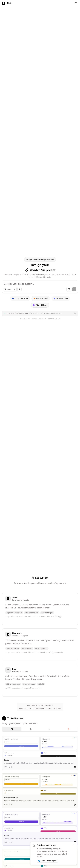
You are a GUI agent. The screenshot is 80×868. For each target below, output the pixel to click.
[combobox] (10, 289)
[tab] (12, 729)
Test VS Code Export (47, 861)
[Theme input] (40, 287)
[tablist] (40, 729)
